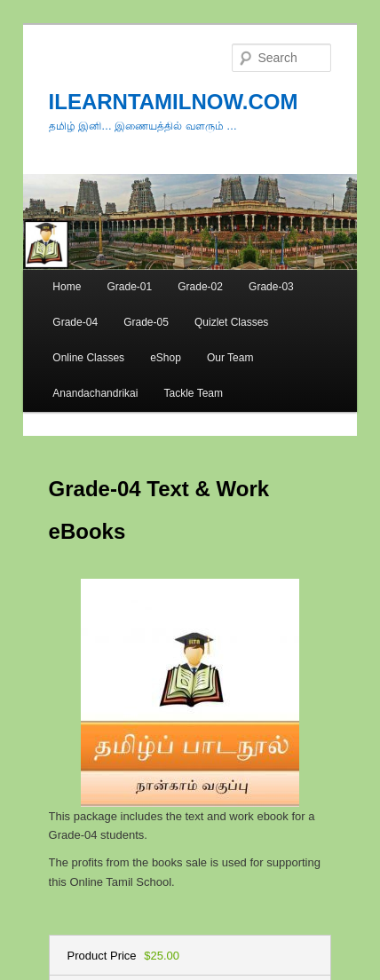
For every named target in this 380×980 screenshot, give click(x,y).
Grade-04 (75, 322)
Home (67, 287)
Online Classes (88, 358)
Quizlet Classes (231, 322)
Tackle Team (194, 393)
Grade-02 (200, 287)
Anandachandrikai (95, 393)
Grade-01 (129, 287)
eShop (166, 358)
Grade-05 (146, 322)
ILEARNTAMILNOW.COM (174, 102)
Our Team (230, 358)
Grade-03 (271, 287)
